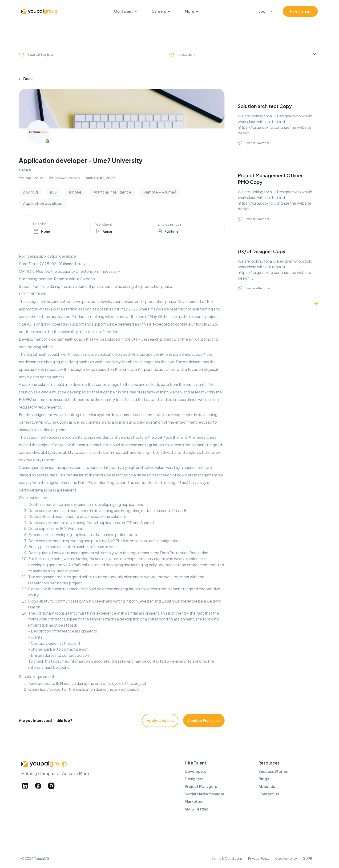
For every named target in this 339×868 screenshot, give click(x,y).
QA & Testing (197, 809)
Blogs (264, 779)
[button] (128, 11)
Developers (195, 771)
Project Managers (201, 786)
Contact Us (269, 794)
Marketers (194, 801)
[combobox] (244, 54)
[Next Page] (316, 303)
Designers (194, 779)
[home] (40, 11)
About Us (267, 786)
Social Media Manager (205, 794)
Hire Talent (300, 11)
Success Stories (273, 771)
